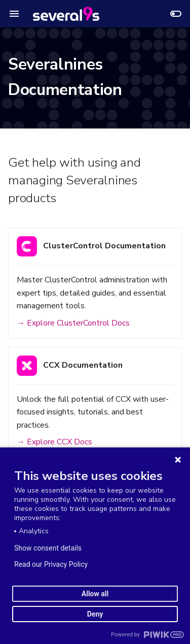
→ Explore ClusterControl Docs (73, 323)
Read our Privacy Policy (51, 564)
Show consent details (48, 548)
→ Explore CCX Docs (54, 442)
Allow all (95, 594)
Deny (95, 614)
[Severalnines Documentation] (66, 14)
